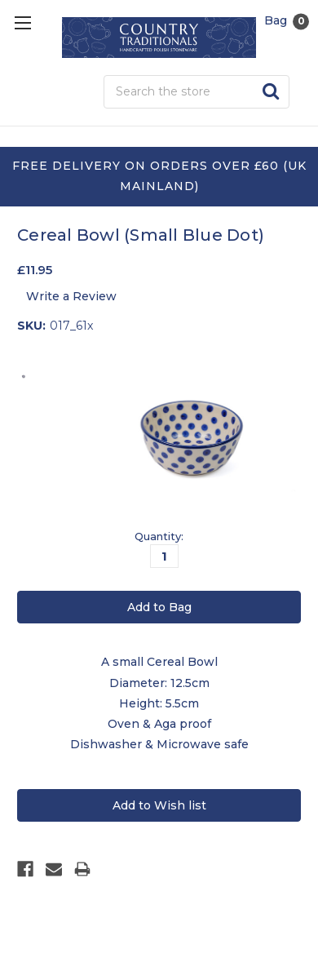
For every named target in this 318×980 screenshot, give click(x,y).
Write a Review (71, 296)
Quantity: (159, 536)
